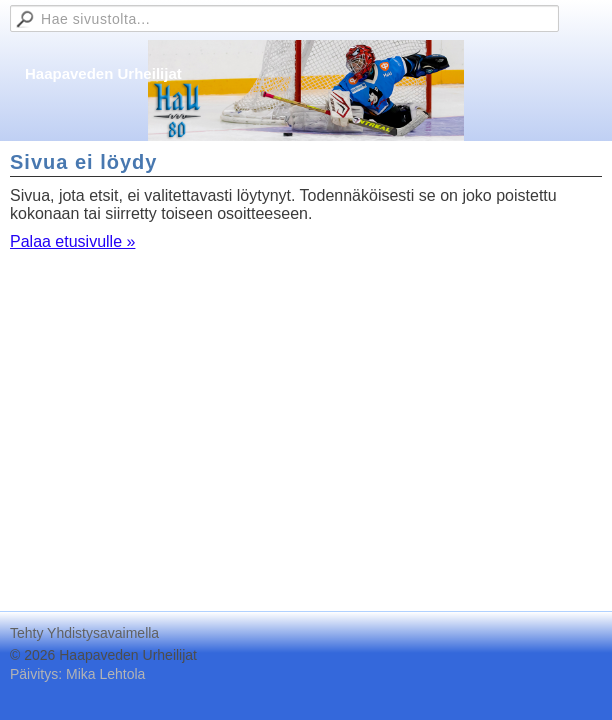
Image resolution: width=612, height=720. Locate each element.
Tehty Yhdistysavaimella (84, 633)
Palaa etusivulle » (72, 241)
